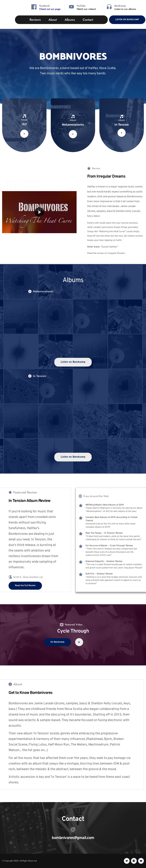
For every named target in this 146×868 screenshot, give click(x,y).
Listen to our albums (125, 9)
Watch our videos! (86, 9)
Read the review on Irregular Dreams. (106, 253)
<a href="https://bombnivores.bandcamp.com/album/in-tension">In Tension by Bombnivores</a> (73, 416)
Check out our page (50, 9)
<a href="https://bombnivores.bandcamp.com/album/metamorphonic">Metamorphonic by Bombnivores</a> (73, 326)
